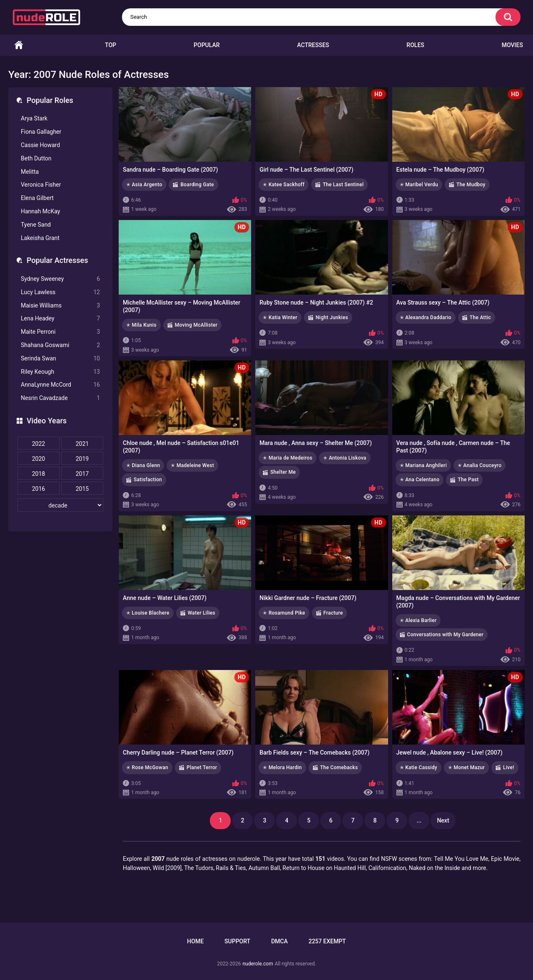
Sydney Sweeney (60, 279)
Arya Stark (34, 118)
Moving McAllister (196, 325)
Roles (415, 45)
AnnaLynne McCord (60, 385)
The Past (468, 480)
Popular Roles (50, 100)
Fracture (333, 613)
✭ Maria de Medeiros (288, 458)
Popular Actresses (57, 260)
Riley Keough (60, 372)
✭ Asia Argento (144, 185)
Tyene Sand (36, 225)
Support (237, 941)
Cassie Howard (40, 145)
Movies (512, 45)
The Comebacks (339, 767)
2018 (39, 474)
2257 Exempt (327, 941)
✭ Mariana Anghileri (423, 465)
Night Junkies (332, 317)
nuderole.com (258, 964)
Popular (207, 45)
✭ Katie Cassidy (418, 767)
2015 (82, 489)
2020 (39, 459)
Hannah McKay (40, 211)
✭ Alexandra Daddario (426, 317)
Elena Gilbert (37, 198)
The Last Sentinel (343, 185)
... (419, 820)
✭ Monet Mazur (466, 767)
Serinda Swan (60, 359)
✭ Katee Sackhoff (284, 185)
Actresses (313, 45)
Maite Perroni (60, 332)
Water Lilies (202, 613)
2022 (39, 444)
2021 (82, 444)
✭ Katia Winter (280, 317)
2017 (82, 474)
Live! (509, 767)
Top (111, 45)
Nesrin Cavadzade (60, 398)
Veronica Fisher (41, 185)
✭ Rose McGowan (147, 767)
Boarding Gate (197, 185)
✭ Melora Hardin (282, 767)
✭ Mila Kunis (141, 325)
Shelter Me (283, 472)
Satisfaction (148, 480)
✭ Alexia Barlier (418, 620)
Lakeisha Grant (40, 238)
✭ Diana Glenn (143, 465)
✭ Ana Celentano (420, 480)
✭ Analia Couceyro (479, 465)
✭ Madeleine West (192, 465)
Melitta (30, 172)
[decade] (60, 505)
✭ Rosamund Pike (284, 613)
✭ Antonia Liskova (345, 458)
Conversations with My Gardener (446, 635)
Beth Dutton (36, 158)
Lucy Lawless (60, 292)
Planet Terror (202, 767)
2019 (82, 459)
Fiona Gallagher (41, 132)
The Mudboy (471, 185)
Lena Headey (60, 319)
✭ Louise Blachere (148, 613)
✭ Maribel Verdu (419, 185)
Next (443, 820)
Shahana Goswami (60, 345)
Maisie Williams (60, 306)
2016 (39, 489)
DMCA (279, 941)
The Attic (480, 317)
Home (19, 45)
